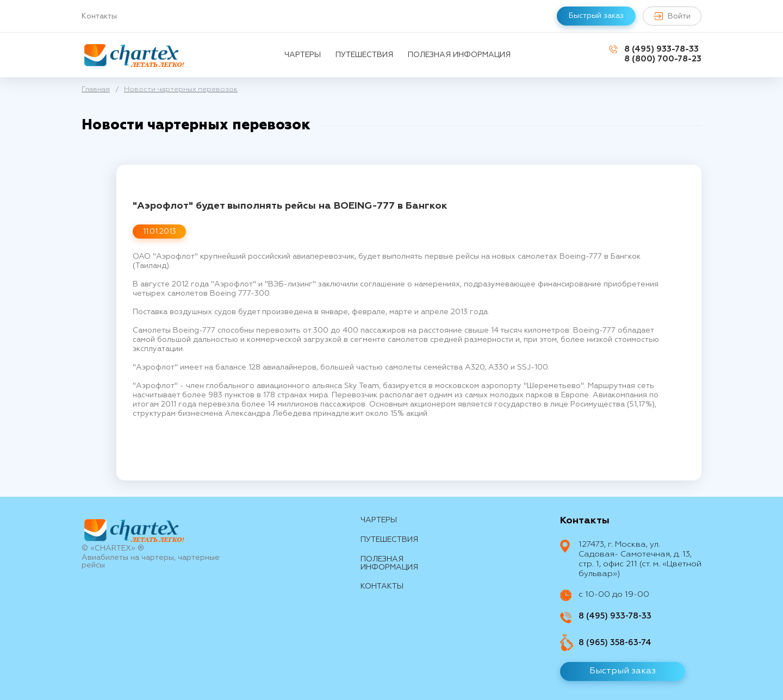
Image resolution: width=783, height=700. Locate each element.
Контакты (99, 16)
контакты (382, 586)
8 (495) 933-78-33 (661, 49)
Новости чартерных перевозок (181, 89)
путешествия (364, 55)
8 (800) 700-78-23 (663, 59)
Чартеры (303, 55)
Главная (96, 89)
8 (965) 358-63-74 (615, 643)
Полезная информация (459, 55)
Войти (672, 16)
